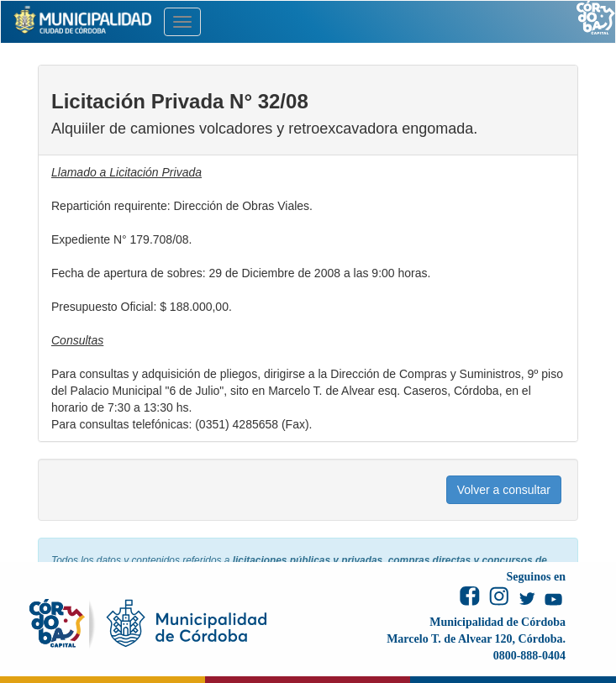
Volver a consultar (504, 490)
